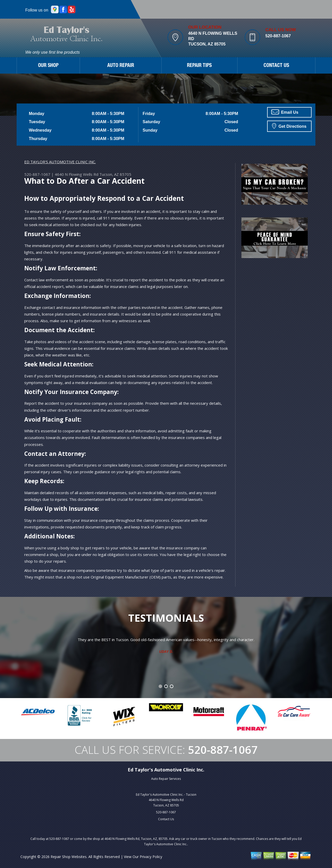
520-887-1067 (278, 36)
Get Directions (289, 126)
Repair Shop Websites (69, 857)
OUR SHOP (48, 66)
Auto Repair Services (166, 779)
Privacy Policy (151, 857)
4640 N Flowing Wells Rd (76, 174)
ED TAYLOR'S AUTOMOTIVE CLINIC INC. (60, 162)
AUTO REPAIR (121, 66)
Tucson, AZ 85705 (115, 174)
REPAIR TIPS (199, 66)
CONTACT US (276, 66)
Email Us (285, 112)
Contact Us (166, 819)
